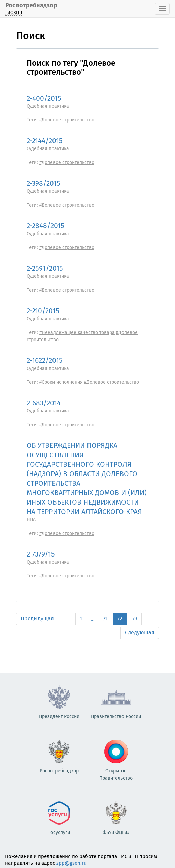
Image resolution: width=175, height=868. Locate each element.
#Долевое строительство (67, 120)
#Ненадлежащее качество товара (77, 333)
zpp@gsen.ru (72, 863)
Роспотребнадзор (31, 9)
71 (105, 618)
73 (135, 618)
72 (120, 618)
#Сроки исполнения (61, 382)
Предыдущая (37, 618)
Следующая (140, 633)
